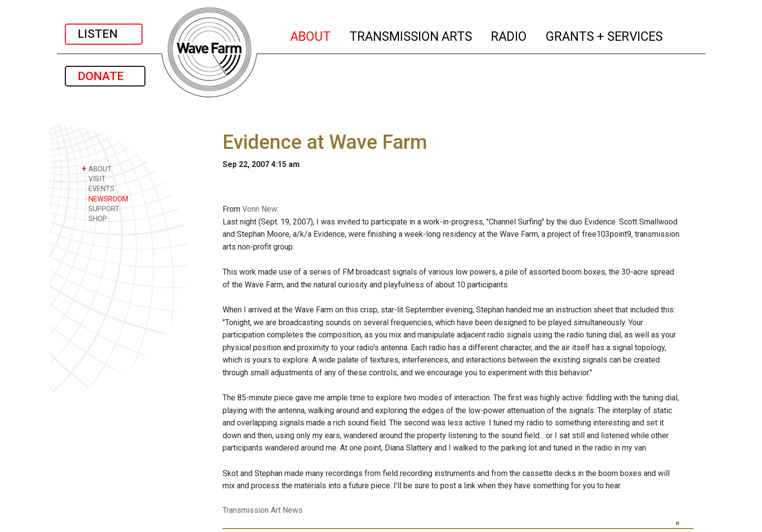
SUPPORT (100, 209)
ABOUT (311, 35)
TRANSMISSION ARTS (411, 35)
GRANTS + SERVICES (605, 35)
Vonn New (260, 209)
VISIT (94, 179)
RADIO (509, 35)
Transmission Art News (263, 510)
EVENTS (98, 188)
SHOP (94, 218)
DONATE (105, 76)
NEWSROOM (105, 199)
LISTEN (104, 34)
